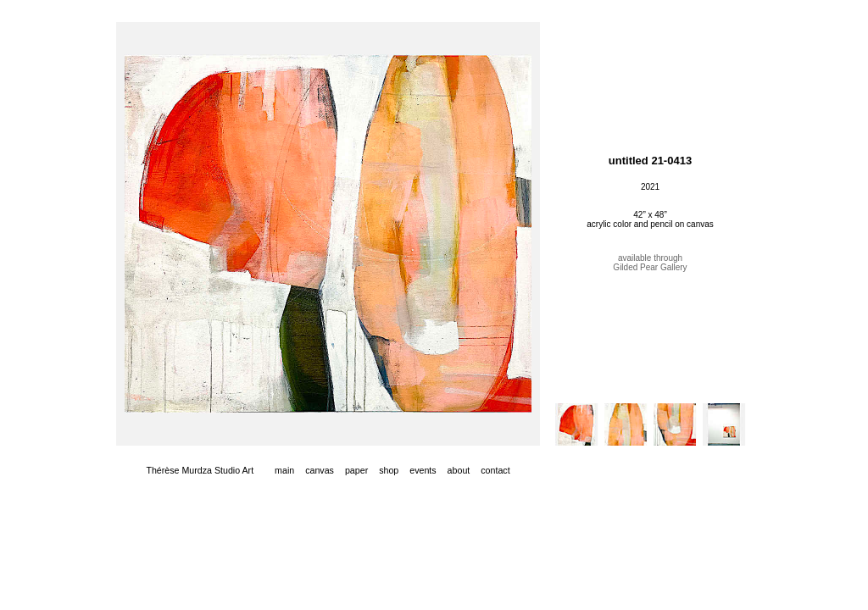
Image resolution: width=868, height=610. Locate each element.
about (459, 470)
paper (356, 470)
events (423, 470)
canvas (320, 470)
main (284, 470)
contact (495, 470)
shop (389, 470)
